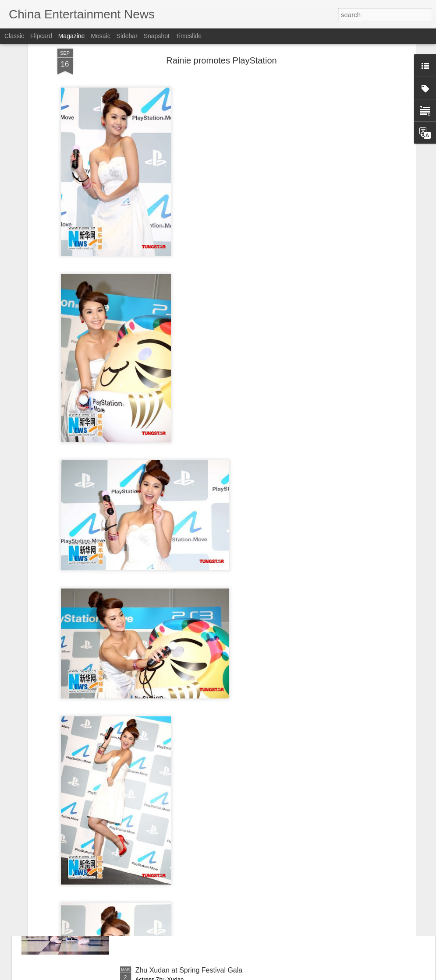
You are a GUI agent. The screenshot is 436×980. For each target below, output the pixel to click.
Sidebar (127, 36)
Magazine (72, 36)
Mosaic (100, 36)
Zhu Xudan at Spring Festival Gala (189, 970)
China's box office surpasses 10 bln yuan (199, 871)
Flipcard (41, 36)
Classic (14, 36)
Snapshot (157, 36)
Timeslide (189, 36)
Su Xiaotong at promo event (179, 771)
